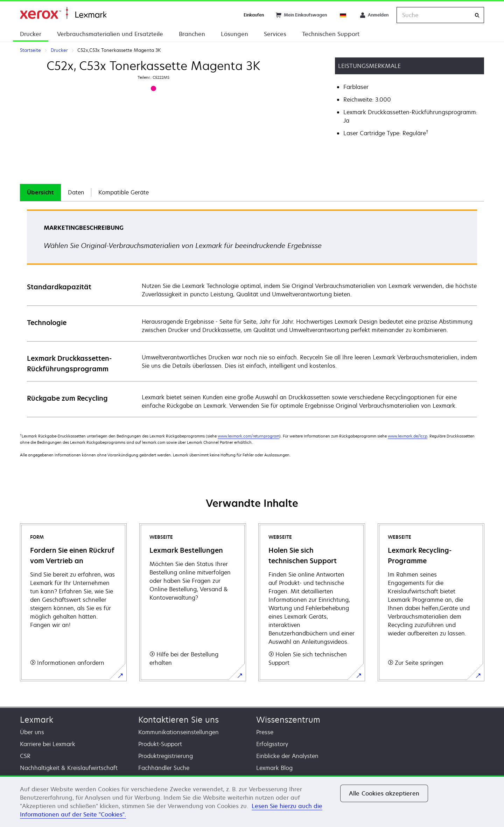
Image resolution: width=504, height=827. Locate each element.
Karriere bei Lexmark (48, 744)
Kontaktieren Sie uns (178, 720)
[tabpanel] (252, 313)
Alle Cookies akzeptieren (384, 793)
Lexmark (37, 720)
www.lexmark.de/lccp (408, 436)
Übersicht (40, 192)
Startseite (63, 13)
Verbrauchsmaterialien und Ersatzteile (110, 34)
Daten (76, 192)
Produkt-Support (160, 744)
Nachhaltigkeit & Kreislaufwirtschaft (69, 768)
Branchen (192, 34)
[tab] (40, 192)
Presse (265, 732)
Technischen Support (331, 34)
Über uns (32, 732)
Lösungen (234, 34)
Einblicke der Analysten (287, 756)
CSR (25, 756)
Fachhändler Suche (164, 768)
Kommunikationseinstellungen (178, 732)
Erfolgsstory (272, 744)
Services (275, 34)
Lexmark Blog (274, 768)
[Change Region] (343, 15)
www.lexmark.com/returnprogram (248, 436)
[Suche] (477, 15)
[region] (252, 801)
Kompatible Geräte (124, 192)
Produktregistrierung (166, 756)
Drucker (31, 34)
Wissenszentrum (288, 720)
